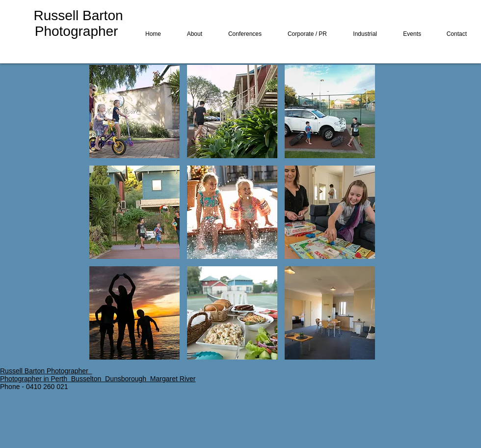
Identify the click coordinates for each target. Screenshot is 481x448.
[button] (134, 112)
